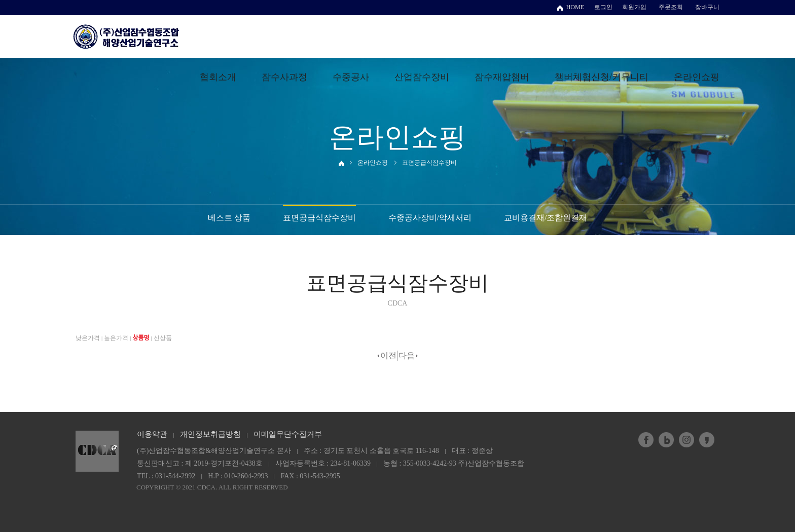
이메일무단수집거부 (288, 434)
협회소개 (218, 77)
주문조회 (671, 7)
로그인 (603, 7)
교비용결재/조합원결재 (546, 218)
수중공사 (351, 77)
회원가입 (634, 7)
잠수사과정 (284, 77)
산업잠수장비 (422, 77)
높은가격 (116, 338)
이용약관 (152, 434)
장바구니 (707, 7)
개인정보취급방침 (210, 434)
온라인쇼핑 (697, 77)
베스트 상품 (229, 218)
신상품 (163, 338)
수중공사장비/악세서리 (430, 218)
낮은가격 (88, 338)
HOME (575, 7)
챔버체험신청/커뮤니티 (602, 77)
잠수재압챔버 (502, 77)
